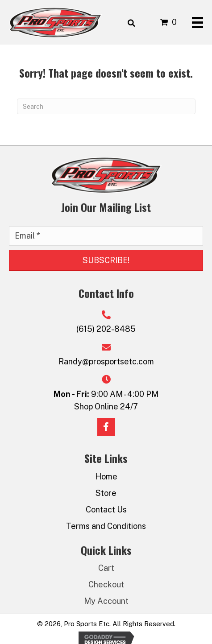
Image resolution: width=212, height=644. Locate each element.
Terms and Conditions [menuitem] (106, 526)
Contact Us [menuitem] (106, 510)
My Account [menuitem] (106, 601)
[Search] (106, 106)
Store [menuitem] (106, 493)
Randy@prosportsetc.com (106, 361)
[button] (106, 260)
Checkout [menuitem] (106, 584)
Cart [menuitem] (106, 568)
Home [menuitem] (106, 477)
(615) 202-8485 (106, 329)
